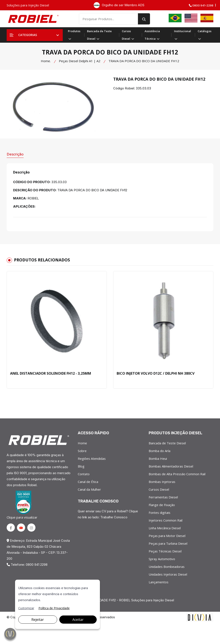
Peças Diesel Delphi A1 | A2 (80, 61)
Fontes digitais (160, 513)
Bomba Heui (158, 458)
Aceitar (78, 620)
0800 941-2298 (201, 5)
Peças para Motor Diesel (167, 536)
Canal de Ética (88, 482)
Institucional (183, 34)
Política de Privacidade (54, 608)
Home (82, 443)
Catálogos (205, 34)
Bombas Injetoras (162, 482)
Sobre (82, 451)
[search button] (144, 19)
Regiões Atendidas (92, 458)
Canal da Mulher (89, 489)
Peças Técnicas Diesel (165, 551)
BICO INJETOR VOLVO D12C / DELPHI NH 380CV (156, 373)
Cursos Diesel (128, 35)
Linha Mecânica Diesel (165, 528)
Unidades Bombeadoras (167, 567)
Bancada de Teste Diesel (99, 35)
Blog (81, 466)
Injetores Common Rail (166, 520)
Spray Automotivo (162, 559)
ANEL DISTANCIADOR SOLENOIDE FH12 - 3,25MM (51, 373)
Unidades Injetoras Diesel (168, 574)
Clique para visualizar (23, 505)
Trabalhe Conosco (114, 517)
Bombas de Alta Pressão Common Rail (177, 474)
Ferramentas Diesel (163, 497)
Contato (84, 474)
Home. (46, 61)
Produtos (74, 34)
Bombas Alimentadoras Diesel (171, 466)
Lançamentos (159, 582)
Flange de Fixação (162, 505)
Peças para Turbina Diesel (168, 543)
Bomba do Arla (160, 451)
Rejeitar (38, 620)
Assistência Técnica (152, 35)
